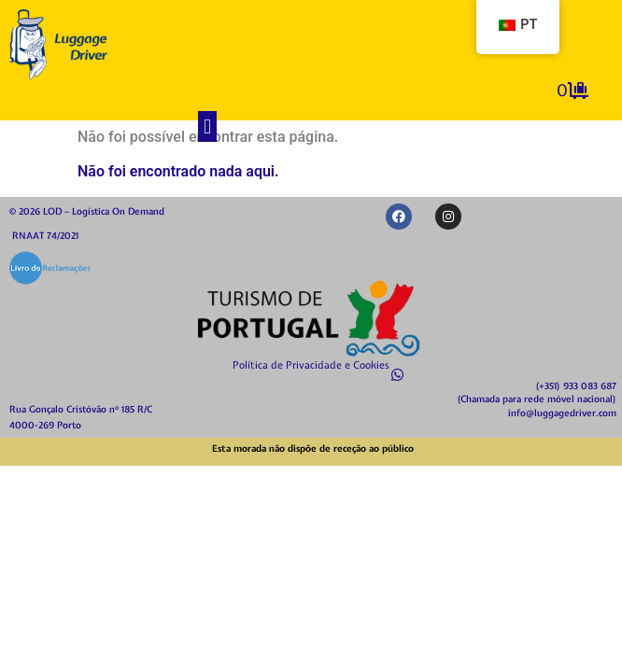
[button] (207, 126)
